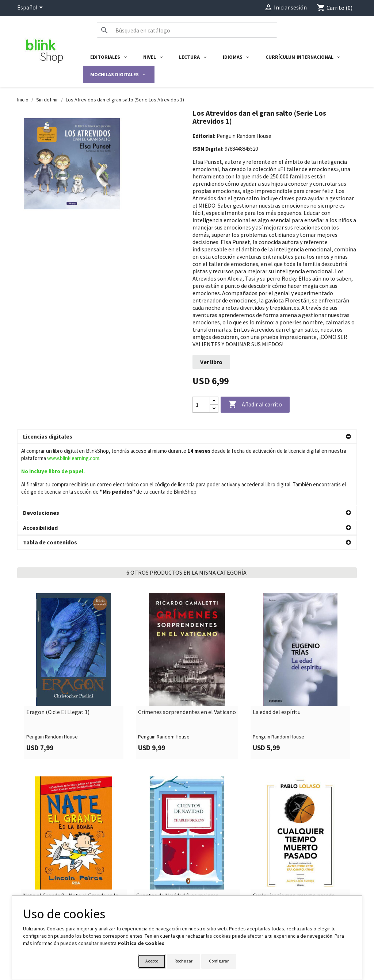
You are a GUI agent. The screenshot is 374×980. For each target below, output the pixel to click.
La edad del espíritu (277, 661)
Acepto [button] (152, 961)
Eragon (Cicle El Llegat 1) (58, 661)
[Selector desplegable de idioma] (31, 8)
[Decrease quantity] (214, 408)
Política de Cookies (141, 943)
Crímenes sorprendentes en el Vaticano (187, 661)
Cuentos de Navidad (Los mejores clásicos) (177, 847)
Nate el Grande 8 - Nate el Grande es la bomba (71, 847)
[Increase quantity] (214, 401)
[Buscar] (187, 30)
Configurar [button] (219, 961)
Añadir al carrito (255, 405)
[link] (74, 624)
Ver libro (211, 362)
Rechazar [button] (184, 961)
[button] (187, 437)
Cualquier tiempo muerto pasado (294, 844)
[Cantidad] (201, 405)
